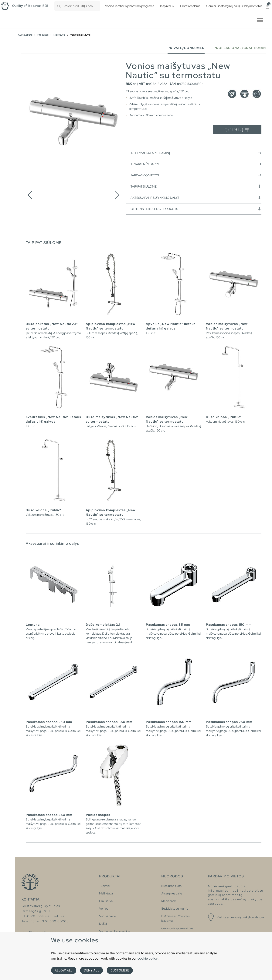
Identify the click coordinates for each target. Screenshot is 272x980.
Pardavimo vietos (196, 175)
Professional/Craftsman (240, 48)
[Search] (59, 6)
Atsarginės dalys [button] (196, 164)
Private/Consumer (186, 48)
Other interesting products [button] (196, 209)
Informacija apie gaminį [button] (196, 153)
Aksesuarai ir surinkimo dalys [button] (196, 198)
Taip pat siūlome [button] (196, 186)
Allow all (64, 970)
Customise (120, 970)
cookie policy (148, 958)
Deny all (92, 970)
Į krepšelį (237, 130)
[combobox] (82, 6)
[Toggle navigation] (260, 20)
